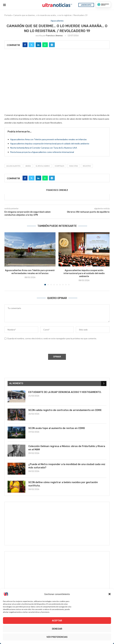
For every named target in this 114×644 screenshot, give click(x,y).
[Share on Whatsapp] (45, 45)
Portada (8, 15)
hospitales (59, 166)
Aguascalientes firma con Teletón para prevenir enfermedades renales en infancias (48, 139)
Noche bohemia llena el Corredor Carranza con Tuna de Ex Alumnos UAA (44, 148)
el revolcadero (43, 166)
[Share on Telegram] (52, 45)
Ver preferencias (57, 637)
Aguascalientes (13, 166)
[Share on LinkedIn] (38, 45)
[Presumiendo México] (103, 4)
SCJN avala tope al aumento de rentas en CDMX (57, 428)
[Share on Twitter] (32, 45)
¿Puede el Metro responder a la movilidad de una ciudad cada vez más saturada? (67, 466)
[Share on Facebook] (25, 45)
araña (28, 166)
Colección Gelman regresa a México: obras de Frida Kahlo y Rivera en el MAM (67, 448)
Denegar (57, 629)
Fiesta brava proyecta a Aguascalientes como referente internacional (42, 152)
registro (87, 166)
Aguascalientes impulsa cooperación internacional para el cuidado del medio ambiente (50, 144)
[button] (110, 594)
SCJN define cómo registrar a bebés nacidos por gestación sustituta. (63, 484)
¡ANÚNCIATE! (86, 5)
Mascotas (73, 166)
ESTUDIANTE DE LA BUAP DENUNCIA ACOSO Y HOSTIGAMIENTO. (65, 392)
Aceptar (57, 621)
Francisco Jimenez (54, 35)
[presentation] (27, 347)
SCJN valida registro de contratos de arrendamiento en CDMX (65, 410)
